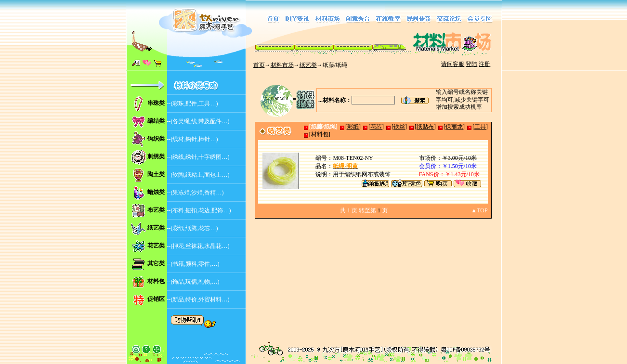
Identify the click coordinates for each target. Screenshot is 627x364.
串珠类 (156, 103)
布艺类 (156, 210)
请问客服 (453, 64)
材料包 (156, 281)
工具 (480, 127)
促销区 (156, 299)
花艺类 (156, 246)
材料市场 (282, 65)
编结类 (156, 121)
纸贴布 (425, 127)
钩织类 (156, 139)
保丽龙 (454, 127)
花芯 (376, 127)
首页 (259, 65)
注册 (484, 64)
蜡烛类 (156, 192)
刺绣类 (156, 156)
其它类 (156, 263)
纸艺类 (308, 65)
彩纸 (353, 127)
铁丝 (399, 127)
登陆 (471, 64)
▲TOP (479, 210)
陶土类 (156, 174)
